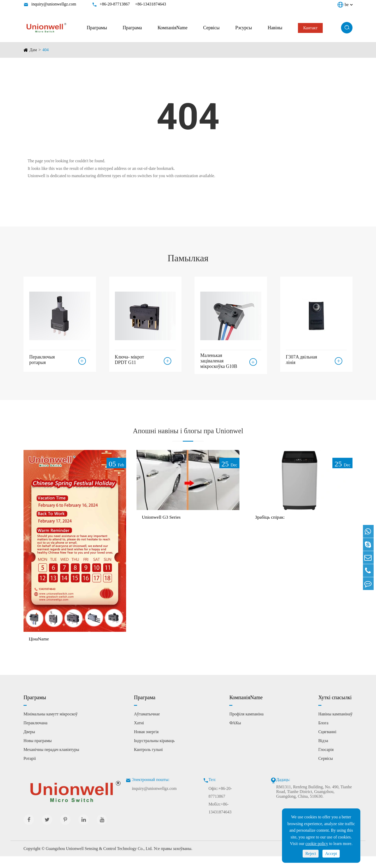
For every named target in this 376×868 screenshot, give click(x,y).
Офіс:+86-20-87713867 (220, 804)
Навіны (275, 28)
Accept (331, 853)
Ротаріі (30, 770)
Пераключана (36, 734)
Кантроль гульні (148, 761)
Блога (323, 734)
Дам (33, 50)
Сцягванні (327, 743)
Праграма (132, 28)
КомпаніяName (172, 28)
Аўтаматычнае (147, 725)
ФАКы (235, 734)
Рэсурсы (244, 28)
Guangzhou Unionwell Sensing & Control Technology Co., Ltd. (99, 860)
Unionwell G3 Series (164, 529)
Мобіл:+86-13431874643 (220, 820)
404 (45, 50)
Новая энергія (146, 743)
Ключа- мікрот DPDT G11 (130, 358)
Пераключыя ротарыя (42, 358)
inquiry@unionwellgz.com (54, 4)
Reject (311, 853)
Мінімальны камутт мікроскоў (51, 725)
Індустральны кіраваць (154, 752)
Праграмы (97, 28)
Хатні (139, 734)
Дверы (29, 743)
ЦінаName (40, 650)
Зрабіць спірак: (272, 529)
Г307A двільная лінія (302, 358)
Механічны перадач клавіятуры (51, 761)
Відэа (323, 752)
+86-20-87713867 (115, 4)
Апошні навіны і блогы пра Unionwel (188, 436)
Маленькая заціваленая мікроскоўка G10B (219, 361)
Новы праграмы (38, 752)
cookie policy (317, 844)
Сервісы (211, 28)
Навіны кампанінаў (335, 725)
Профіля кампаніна (246, 725)
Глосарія (326, 761)
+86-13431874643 (150, 4)
